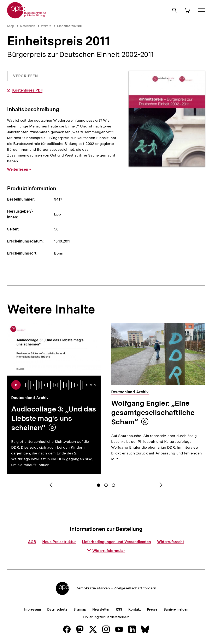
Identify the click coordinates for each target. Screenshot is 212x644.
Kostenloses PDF (27, 90)
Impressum (32, 609)
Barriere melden (176, 609)
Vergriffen (26, 77)
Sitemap (80, 609)
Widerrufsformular (106, 551)
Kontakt (135, 609)
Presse (152, 609)
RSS (119, 609)
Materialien (28, 26)
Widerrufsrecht (171, 542)
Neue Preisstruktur (59, 542)
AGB (32, 542)
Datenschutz (57, 609)
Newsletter (101, 609)
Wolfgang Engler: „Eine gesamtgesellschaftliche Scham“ (153, 413)
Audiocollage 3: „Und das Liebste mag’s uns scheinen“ (54, 418)
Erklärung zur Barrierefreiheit (106, 617)
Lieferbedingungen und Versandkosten (116, 542)
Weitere (46, 26)
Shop (11, 26)
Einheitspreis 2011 (70, 26)
